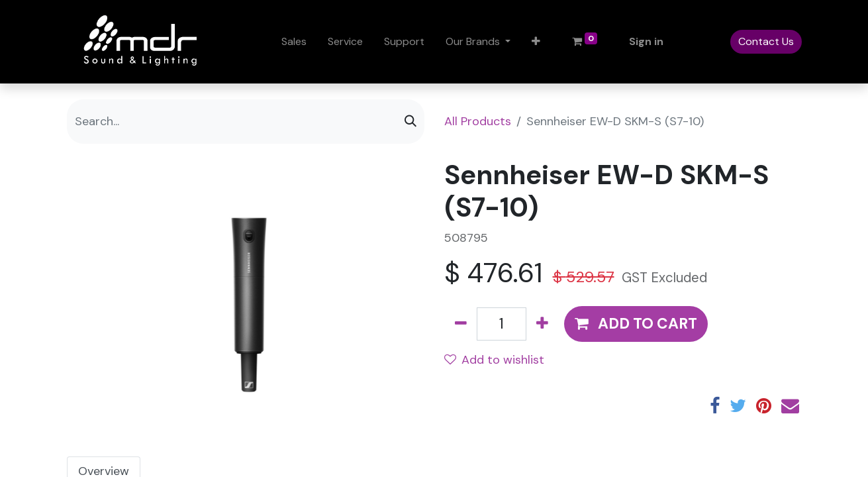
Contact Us (766, 41)
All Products (478, 121)
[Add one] (542, 324)
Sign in (646, 41)
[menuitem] (294, 42)
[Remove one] (461, 324)
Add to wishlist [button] (494, 360)
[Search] (410, 122)
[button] (536, 42)
